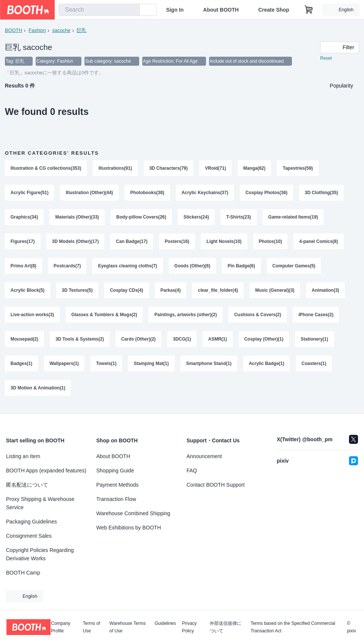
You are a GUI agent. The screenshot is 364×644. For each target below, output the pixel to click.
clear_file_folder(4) (218, 293)
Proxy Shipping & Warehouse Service (40, 503)
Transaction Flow (116, 499)
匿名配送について (27, 485)
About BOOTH (221, 10)
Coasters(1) (314, 367)
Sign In (175, 10)
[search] (132, 10)
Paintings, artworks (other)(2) (186, 317)
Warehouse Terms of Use (128, 627)
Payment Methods (118, 485)
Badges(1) (21, 367)
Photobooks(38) (147, 193)
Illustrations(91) (115, 169)
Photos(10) (271, 243)
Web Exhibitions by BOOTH (129, 528)
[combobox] (99, 10)
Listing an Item (23, 456)
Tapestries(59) (298, 169)
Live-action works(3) (32, 317)
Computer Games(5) (294, 268)
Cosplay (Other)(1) (264, 342)
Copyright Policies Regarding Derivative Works (40, 554)
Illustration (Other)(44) (89, 193)
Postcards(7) (67, 268)
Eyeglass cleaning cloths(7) (128, 268)
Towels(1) (106, 367)
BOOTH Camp (23, 573)
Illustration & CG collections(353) (46, 169)
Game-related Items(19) (293, 218)
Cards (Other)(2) (138, 342)
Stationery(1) (315, 342)
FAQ (192, 471)
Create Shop (274, 10)
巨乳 (82, 30)
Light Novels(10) (224, 243)
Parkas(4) (171, 293)
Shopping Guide (115, 471)
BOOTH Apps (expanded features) (46, 471)
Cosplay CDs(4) (127, 293)
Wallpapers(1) (64, 367)
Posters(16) (177, 243)
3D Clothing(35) (322, 193)
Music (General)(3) (275, 293)
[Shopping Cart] (309, 10)
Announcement (204, 456)
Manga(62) (255, 169)
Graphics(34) (24, 218)
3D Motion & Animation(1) (38, 392)
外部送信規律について (226, 627)
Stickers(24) (196, 218)
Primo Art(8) (23, 268)
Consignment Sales (29, 536)
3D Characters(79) (169, 169)
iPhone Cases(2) (316, 317)
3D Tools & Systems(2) (80, 342)
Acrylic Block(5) (28, 293)
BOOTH (14, 30)
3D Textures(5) (77, 293)
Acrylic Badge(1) (267, 367)
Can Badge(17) (132, 243)
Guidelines (165, 624)
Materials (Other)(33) (77, 218)
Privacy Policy (189, 627)
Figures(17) (23, 243)
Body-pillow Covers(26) (141, 218)
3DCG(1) (182, 342)
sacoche (61, 30)
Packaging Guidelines (31, 522)
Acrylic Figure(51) (29, 193)
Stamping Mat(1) (151, 367)
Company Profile (61, 627)
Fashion (37, 30)
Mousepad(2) (24, 342)
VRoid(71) (216, 169)
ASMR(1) (218, 342)
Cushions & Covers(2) (258, 317)
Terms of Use (92, 627)
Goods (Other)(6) (193, 268)
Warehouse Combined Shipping (133, 513)
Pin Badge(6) (241, 268)
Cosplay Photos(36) (267, 193)
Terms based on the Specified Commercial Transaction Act (293, 627)
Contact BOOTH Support (216, 485)
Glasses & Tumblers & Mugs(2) (104, 317)
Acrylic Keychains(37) (205, 193)
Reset (326, 59)
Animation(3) (326, 293)
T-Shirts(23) (239, 218)
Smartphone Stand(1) (209, 367)
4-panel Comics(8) (319, 243)
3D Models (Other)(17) (76, 243)
